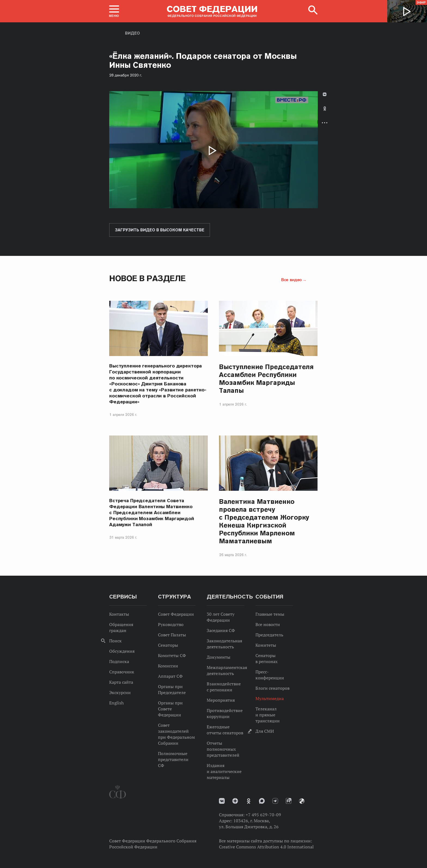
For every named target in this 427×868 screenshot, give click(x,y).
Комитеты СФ (172, 655)
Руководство (171, 624)
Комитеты (266, 645)
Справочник (122, 672)
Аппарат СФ (170, 676)
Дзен (235, 801)
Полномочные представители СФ (173, 759)
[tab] (325, 113)
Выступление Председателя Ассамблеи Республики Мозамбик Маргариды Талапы (266, 379)
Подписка (119, 661)
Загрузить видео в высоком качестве (160, 230)
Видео (132, 33)
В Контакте (325, 94)
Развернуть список (325, 123)
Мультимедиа (270, 698)
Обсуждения (122, 651)
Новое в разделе (147, 278)
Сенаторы (168, 645)
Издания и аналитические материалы (224, 771)
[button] (114, 11)
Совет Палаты (172, 635)
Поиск (115, 641)
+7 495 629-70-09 (263, 815)
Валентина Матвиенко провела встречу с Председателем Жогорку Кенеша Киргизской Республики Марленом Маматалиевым (264, 521)
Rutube (289, 801)
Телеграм (275, 801)
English (116, 703)
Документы (219, 657)
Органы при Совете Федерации (170, 709)
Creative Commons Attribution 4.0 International (266, 847)
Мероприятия (221, 700)
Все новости (268, 624)
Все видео (291, 280)
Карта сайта (121, 682)
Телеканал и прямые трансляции (268, 715)
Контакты (119, 614)
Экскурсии (120, 692)
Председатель (269, 635)
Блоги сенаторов (272, 688)
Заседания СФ (221, 630)
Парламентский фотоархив (302, 801)
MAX (262, 801)
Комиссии (168, 666)
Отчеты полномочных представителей (223, 749)
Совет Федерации (176, 614)
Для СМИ (265, 731)
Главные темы (270, 614)
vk (222, 801)
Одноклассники (325, 109)
